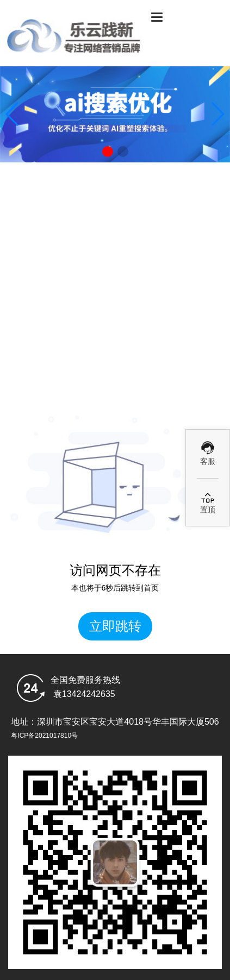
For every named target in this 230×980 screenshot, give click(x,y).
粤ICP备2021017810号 (44, 736)
